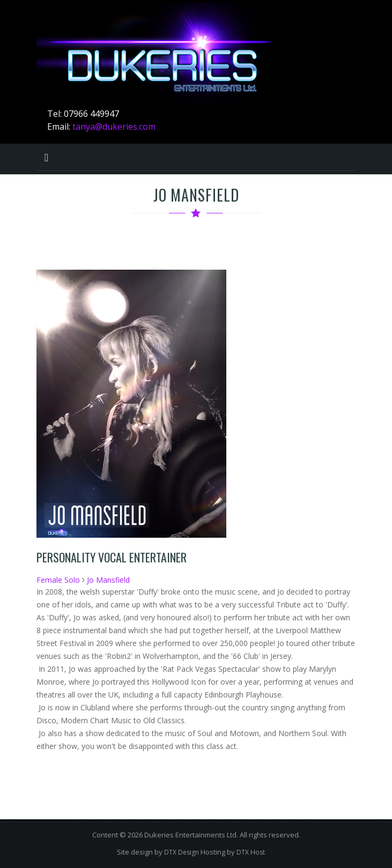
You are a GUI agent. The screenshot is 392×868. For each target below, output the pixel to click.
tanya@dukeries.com (114, 127)
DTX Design (182, 852)
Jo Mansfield (108, 580)
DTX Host (251, 852)
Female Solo (58, 580)
